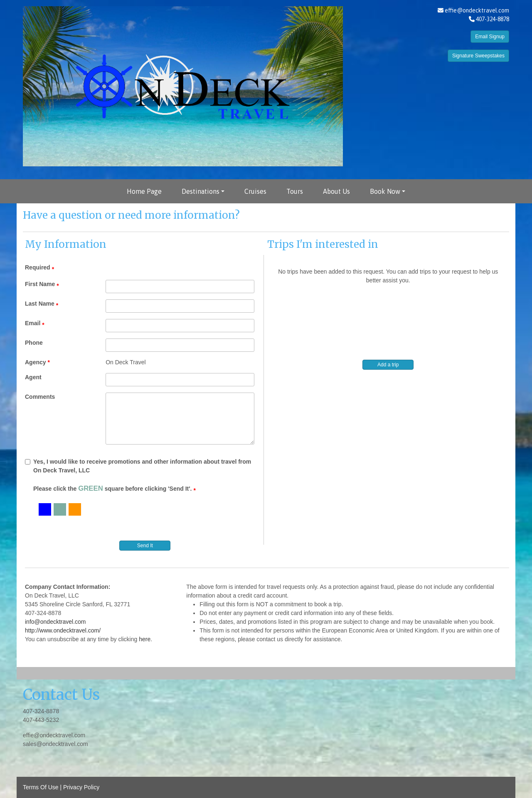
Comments (40, 397)
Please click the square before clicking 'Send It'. (112, 488)
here (145, 639)
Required (38, 267)
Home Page (144, 191)
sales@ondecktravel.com (55, 744)
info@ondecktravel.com (55, 622)
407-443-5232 (41, 720)
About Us (336, 191)
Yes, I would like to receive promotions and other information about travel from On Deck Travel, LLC (138, 466)
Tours (295, 191)
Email (33, 323)
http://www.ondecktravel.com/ (63, 630)
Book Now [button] (385, 191)
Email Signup (490, 37)
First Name (40, 284)
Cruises (255, 191)
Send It (145, 546)
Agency (36, 362)
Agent (33, 377)
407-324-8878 (41, 711)
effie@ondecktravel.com (477, 10)
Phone (34, 343)
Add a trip (388, 365)
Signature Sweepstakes (478, 56)
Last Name (40, 304)
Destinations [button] (201, 191)
